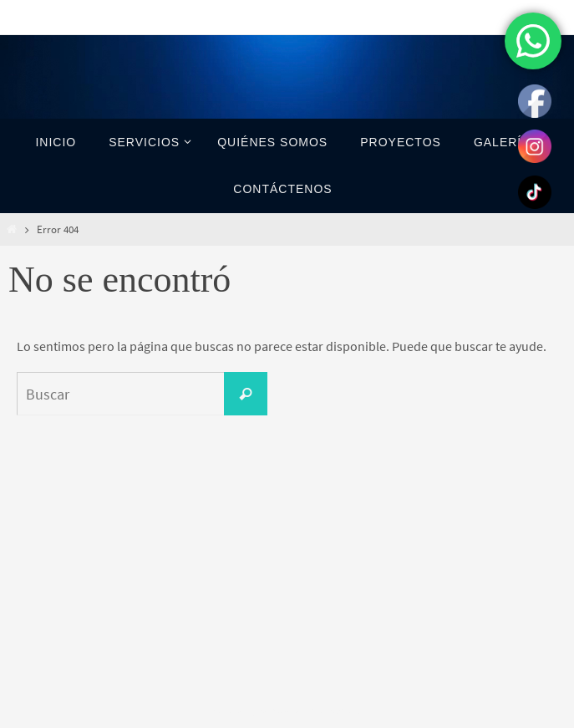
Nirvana (288, 713)
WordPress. (343, 713)
